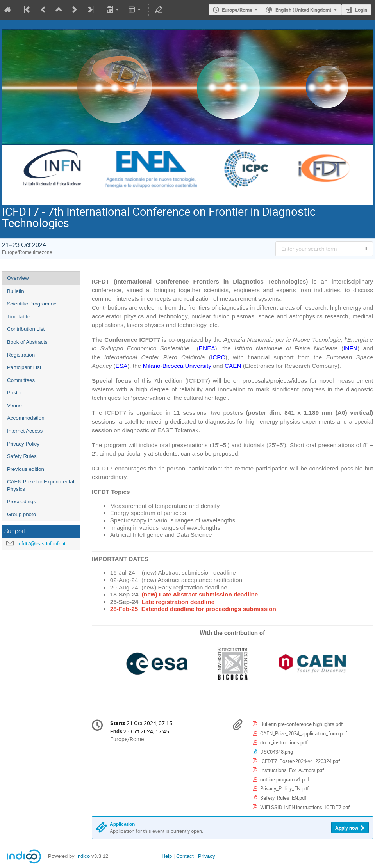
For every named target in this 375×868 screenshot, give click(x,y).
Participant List (24, 367)
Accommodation (26, 418)
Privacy (207, 856)
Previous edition (26, 469)
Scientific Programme (32, 304)
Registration (21, 355)
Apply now (347, 828)
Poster (15, 393)
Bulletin (16, 291)
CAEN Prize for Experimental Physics (41, 485)
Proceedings (21, 501)
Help (167, 856)
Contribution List (26, 329)
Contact (185, 856)
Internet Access (25, 431)
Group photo (21, 514)
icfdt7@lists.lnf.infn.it (42, 544)
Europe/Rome (237, 10)
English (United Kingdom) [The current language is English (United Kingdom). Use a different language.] (304, 10)
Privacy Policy (23, 444)
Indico (83, 856)
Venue (14, 406)
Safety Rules (22, 456)
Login (361, 10)
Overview (18, 278)
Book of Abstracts (27, 342)
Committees (21, 380)
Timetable (18, 317)
